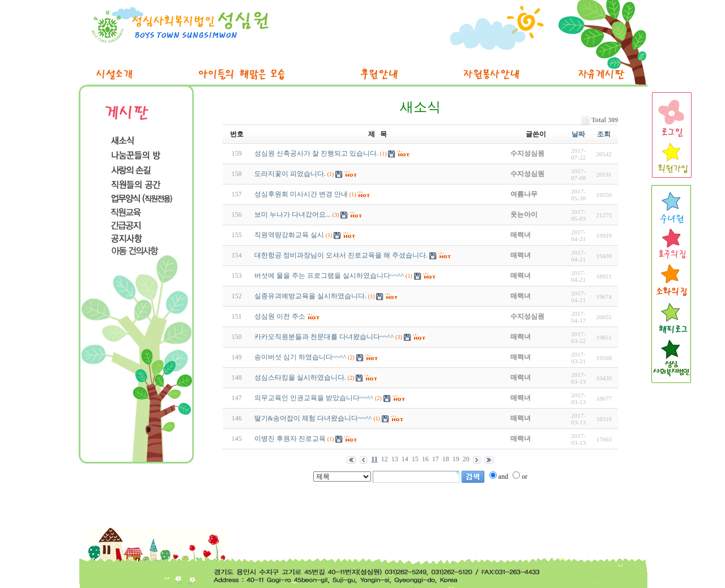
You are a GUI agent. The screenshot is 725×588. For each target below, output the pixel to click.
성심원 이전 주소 (280, 316)
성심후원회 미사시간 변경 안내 (301, 194)
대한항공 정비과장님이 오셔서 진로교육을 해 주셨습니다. (341, 255)
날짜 (578, 134)
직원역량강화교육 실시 (289, 235)
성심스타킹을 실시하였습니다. (300, 377)
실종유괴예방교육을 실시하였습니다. (310, 296)
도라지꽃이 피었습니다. (290, 174)
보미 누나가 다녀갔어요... (293, 214)
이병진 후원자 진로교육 (290, 439)
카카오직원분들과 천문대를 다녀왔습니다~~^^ (324, 337)
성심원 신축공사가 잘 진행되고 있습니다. (316, 153)
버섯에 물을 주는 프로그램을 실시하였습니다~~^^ (329, 276)
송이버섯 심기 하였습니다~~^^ (300, 357)
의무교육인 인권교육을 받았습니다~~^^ (314, 398)
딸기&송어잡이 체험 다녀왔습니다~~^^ (313, 418)
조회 (604, 134)
